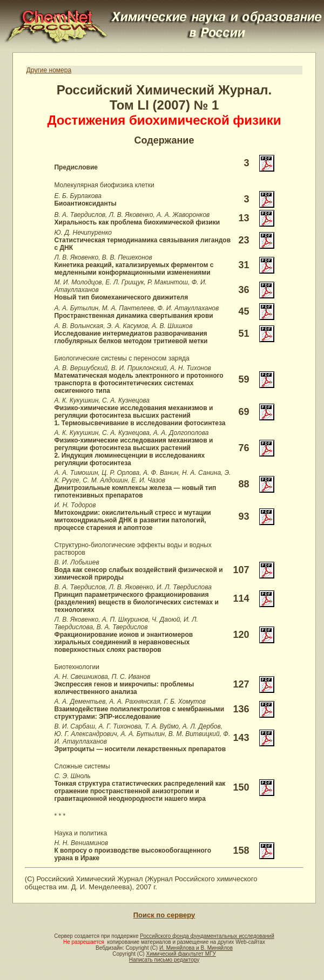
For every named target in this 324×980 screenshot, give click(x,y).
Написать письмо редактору (164, 960)
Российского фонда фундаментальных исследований (207, 936)
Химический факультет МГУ (181, 954)
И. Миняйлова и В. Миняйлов (196, 948)
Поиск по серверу (164, 915)
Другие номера (49, 70)
